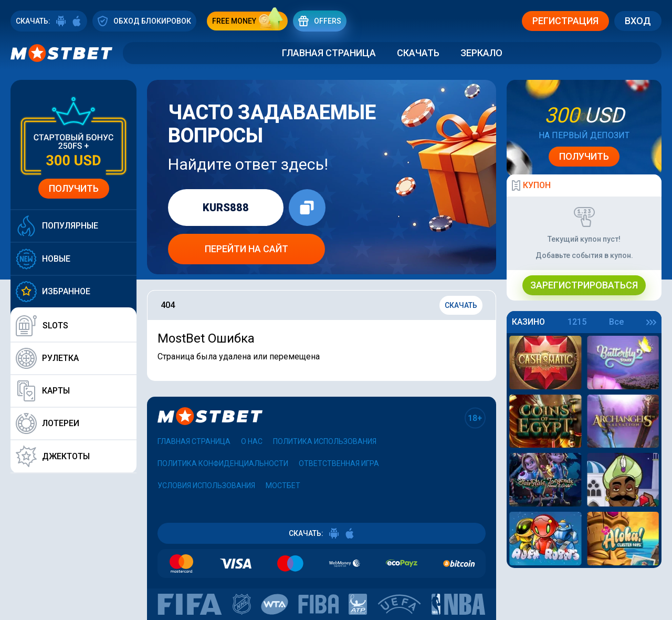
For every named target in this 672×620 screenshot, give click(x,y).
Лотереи (48, 423)
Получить (74, 188)
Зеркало (481, 53)
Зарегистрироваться (584, 285)
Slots (42, 326)
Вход (638, 21)
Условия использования (206, 485)
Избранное (53, 292)
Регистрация (565, 21)
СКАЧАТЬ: (49, 21)
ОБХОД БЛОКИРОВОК (144, 21)
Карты (43, 391)
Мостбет (283, 485)
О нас (252, 441)
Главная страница (329, 53)
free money (250, 21)
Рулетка (47, 358)
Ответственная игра (339, 463)
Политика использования (325, 441)
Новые (43, 259)
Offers (320, 21)
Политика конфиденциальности (223, 463)
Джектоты (53, 456)
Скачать (418, 53)
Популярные (57, 226)
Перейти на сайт (246, 249)
